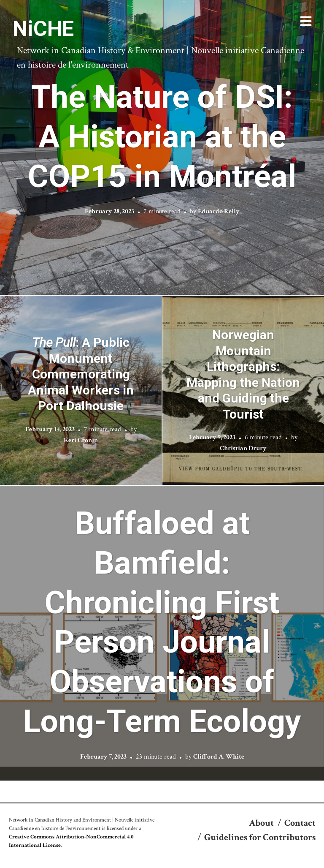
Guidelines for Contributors (260, 837)
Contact (300, 823)
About (261, 823)
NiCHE (43, 29)
